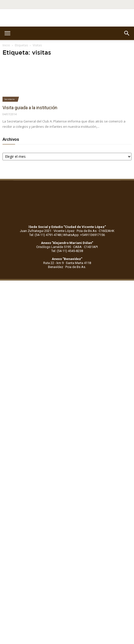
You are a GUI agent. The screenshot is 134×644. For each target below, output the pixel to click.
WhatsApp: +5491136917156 (84, 235)
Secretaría (9, 99)
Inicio (6, 45)
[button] (127, 33)
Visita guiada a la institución (30, 108)
